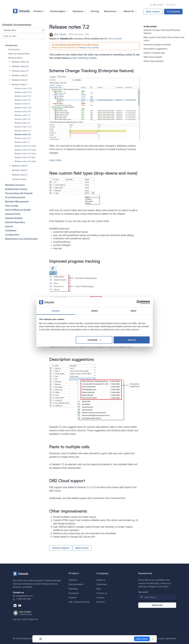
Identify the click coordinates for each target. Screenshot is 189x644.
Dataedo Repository (15, 222)
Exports (9, 226)
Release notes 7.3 (22, 123)
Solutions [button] (78, 11)
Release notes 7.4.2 (23, 108)
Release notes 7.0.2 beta (25, 154)
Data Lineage (12, 206)
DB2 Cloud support (153, 57)
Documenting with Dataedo (19, 193)
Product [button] (38, 11)
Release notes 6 (20, 166)
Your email (144, 592)
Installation (11, 231)
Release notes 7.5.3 (23, 92)
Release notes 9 (20, 75)
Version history (19, 179)
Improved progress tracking (157, 45)
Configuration (12, 235)
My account (156, 5)
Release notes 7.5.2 (23, 96)
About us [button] (129, 11)
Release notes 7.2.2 (23, 127)
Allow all (132, 340)
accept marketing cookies (83, 58)
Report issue (82, 548)
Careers (100, 598)
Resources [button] (110, 11)
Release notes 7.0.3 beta (25, 150)
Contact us (102, 593)
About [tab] (133, 311)
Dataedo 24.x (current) (89, 47)
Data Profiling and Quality (18, 210)
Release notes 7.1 (22, 142)
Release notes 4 (20, 175)
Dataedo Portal (13, 214)
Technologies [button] (58, 11)
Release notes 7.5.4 (23, 88)
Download (74, 593)
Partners (101, 602)
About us (101, 580)
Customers (102, 584)
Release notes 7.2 (22, 134)
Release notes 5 (20, 170)
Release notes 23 (20, 66)
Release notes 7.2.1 (23, 131)
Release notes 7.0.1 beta (25, 157)
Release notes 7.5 (22, 104)
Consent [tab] (56, 311)
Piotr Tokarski (58, 34)
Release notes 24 (20, 62)
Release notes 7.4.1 (23, 111)
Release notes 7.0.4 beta (25, 146)
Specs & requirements (19, 54)
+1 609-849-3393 (22, 599)
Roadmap (73, 589)
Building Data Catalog (16, 189)
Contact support (61, 548)
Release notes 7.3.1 (23, 119)
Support (73, 598)
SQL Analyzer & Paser (79, 602)
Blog (99, 589)
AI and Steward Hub (15, 197)
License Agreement (167, 638)
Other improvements (154, 61)
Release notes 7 (20, 84)
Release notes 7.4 (22, 115)
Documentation (76, 584)
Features (73, 580)
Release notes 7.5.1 (23, 100)
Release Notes (15, 58)
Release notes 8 (20, 80)
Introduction (11, 45)
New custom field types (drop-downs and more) (164, 39)
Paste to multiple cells (154, 53)
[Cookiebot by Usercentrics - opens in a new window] (139, 302)
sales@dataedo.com (23, 596)
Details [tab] (95, 311)
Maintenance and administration (22, 239)
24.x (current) (115, 39)
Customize (94, 340)
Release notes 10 (20, 71)
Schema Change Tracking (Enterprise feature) (162, 32)
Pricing (95, 11)
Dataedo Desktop (14, 218)
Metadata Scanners (15, 185)
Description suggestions (156, 49)
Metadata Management (17, 202)
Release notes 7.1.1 (22, 138)
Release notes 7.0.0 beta (25, 161)
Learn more (55, 160)
